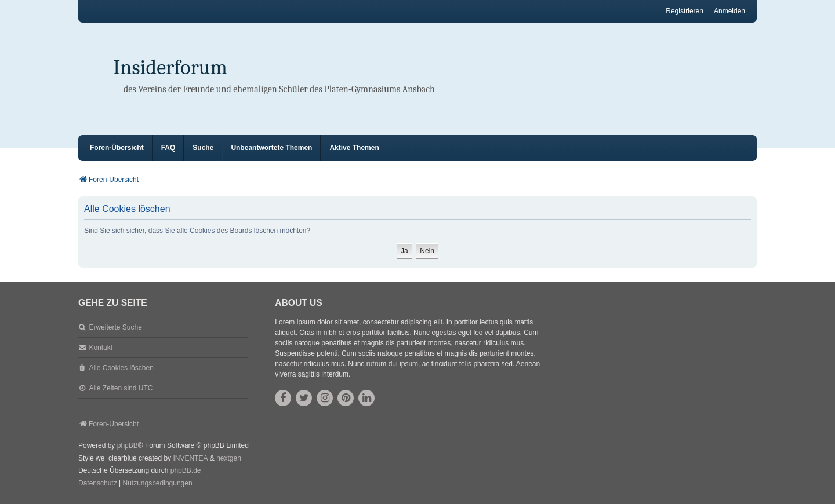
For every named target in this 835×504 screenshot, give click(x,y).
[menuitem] (98, 484)
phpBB (128, 445)
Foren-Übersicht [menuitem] (117, 148)
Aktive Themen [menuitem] (354, 148)
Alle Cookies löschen (121, 368)
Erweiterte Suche (115, 327)
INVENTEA (190, 458)
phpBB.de (186, 470)
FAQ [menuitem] (168, 148)
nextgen (229, 458)
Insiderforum (170, 67)
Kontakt (101, 348)
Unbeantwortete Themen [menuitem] (271, 148)
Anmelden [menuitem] (729, 11)
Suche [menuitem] (203, 148)
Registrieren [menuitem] (685, 11)
